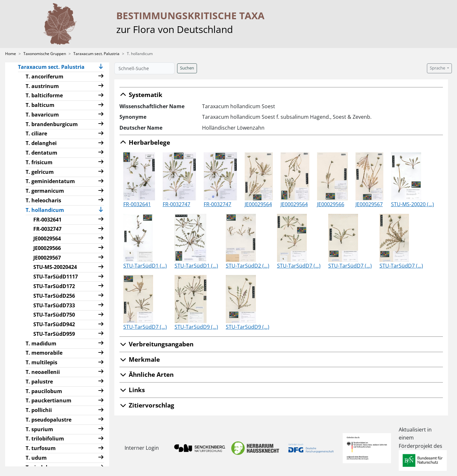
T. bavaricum (42, 115)
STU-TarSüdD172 (54, 286)
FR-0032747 (47, 229)
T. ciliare (36, 133)
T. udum (36, 458)
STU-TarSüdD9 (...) (196, 327)
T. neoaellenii (43, 372)
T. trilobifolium (45, 439)
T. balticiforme (44, 95)
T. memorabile (44, 353)
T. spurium (39, 429)
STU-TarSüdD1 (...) (145, 266)
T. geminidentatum (50, 181)
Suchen (187, 68)
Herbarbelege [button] (145, 142)
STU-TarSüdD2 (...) (248, 266)
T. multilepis (41, 362)
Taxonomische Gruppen (45, 54)
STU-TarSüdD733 (54, 305)
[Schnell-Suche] (144, 68)
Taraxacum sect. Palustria (96, 54)
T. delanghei (41, 143)
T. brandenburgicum (52, 124)
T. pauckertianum (49, 400)
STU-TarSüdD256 (54, 296)
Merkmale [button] (140, 359)
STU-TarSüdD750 (54, 315)
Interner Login (142, 448)
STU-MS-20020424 (55, 267)
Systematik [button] (141, 95)
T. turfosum (41, 448)
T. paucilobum (44, 391)
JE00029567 (47, 258)
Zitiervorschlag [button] (147, 405)
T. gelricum (40, 172)
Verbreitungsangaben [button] (156, 344)
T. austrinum (42, 86)
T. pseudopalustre (49, 420)
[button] (101, 67)
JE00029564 (47, 238)
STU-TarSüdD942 (54, 324)
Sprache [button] (438, 68)
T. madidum (41, 343)
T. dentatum (41, 153)
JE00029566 (47, 248)
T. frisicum (39, 162)
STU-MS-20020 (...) (412, 204)
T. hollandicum (47, 210)
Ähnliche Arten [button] (147, 374)
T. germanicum (45, 191)
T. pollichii (39, 410)
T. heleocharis (43, 200)
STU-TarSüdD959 (54, 334)
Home (11, 54)
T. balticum (40, 105)
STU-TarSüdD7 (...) (299, 266)
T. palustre (39, 382)
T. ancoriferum (45, 77)
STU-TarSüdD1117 (56, 277)
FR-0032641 (47, 220)
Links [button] (132, 390)
